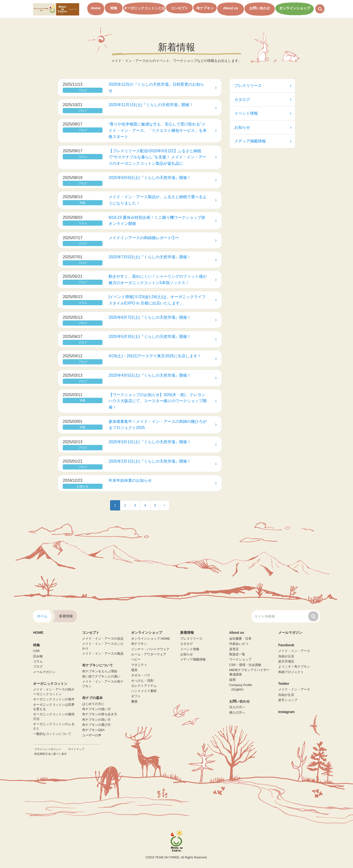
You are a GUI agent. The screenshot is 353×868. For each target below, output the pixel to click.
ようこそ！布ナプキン (294, 667)
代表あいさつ (239, 644)
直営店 (234, 649)
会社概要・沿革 (240, 639)
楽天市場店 (286, 661)
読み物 (38, 656)
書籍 (134, 702)
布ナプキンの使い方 (96, 709)
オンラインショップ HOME (151, 639)
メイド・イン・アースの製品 (103, 654)
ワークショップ (240, 660)
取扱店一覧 (237, 654)
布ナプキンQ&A (93, 730)
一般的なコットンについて (52, 734)
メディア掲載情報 (263, 141)
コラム (38, 661)
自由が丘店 (286, 656)
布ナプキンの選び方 (96, 725)
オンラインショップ (295, 8)
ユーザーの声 (92, 735)
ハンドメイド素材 (144, 691)
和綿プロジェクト (291, 672)
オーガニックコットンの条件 (54, 699)
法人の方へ (237, 707)
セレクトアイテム (144, 686)
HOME (38, 633)
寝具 (134, 670)
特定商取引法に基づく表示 (50, 754)
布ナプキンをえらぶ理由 (100, 671)
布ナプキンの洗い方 (96, 720)
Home (96, 8)
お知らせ (263, 127)
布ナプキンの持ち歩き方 (100, 714)
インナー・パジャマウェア (150, 649)
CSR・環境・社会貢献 (245, 665)
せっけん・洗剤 (142, 681)
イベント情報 (263, 113)
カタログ (263, 100)
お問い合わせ (260, 8)
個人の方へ (237, 713)
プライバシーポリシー (48, 749)
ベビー (136, 660)
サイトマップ (76, 749)
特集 (114, 8)
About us (231, 8)
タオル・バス (141, 675)
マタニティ (139, 665)
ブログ (38, 667)
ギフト (136, 696)
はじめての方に (93, 704)
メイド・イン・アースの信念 (103, 639)
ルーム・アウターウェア (149, 654)
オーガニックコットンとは (144, 8)
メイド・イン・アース (294, 651)
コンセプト (179, 8)
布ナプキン (205, 8)
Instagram (286, 712)
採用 (232, 680)
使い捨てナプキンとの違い (101, 676)
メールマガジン (44, 672)
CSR (36, 651)
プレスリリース (263, 86)
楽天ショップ (288, 700)
